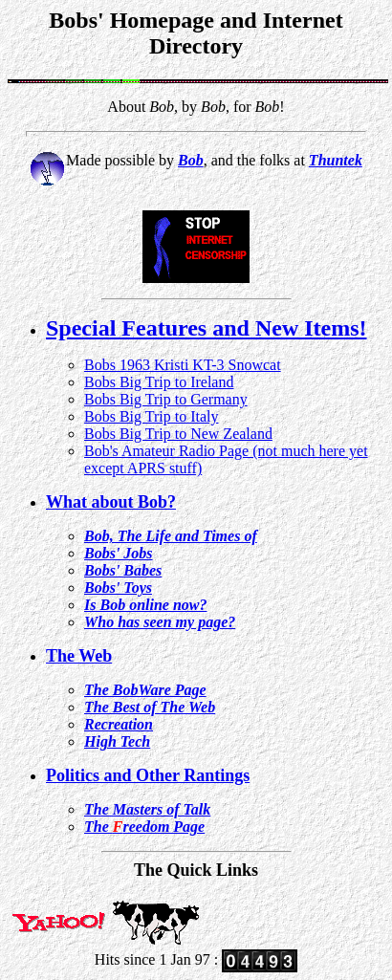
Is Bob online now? (145, 605)
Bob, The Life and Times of (171, 536)
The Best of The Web (150, 707)
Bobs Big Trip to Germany (166, 399)
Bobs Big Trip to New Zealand (178, 434)
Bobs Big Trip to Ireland (159, 382)
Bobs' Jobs (119, 553)
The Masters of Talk (147, 809)
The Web (79, 656)
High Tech (117, 741)
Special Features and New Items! (207, 328)
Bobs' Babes (123, 570)
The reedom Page (144, 827)
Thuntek (336, 160)
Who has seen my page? (160, 622)
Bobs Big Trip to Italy (151, 416)
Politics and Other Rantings (148, 775)
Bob (191, 160)
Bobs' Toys (118, 588)
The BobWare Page (145, 690)
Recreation (119, 724)
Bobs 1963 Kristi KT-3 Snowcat (183, 365)
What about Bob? (111, 502)
